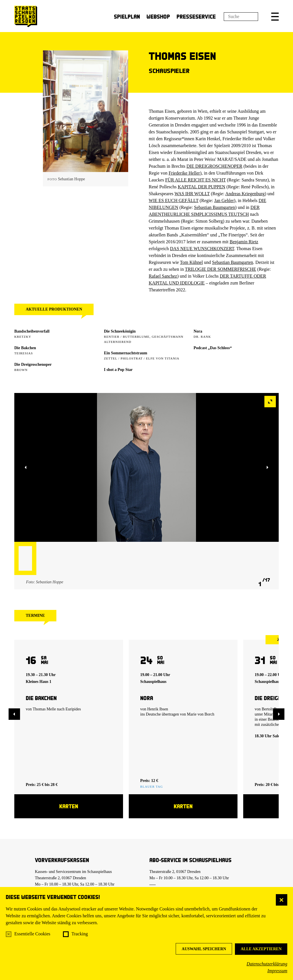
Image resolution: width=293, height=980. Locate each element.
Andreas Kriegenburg (245, 194)
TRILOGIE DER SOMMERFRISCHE (220, 269)
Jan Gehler (224, 200)
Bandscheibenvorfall (32, 331)
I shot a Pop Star (118, 370)
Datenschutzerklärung (267, 964)
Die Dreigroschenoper (33, 364)
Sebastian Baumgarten (215, 207)
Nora (198, 331)
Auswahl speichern (204, 949)
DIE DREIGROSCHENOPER (214, 166)
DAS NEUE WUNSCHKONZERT (202, 249)
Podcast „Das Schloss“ (213, 348)
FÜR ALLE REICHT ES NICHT (195, 180)
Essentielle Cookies (32, 934)
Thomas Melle (44, 709)
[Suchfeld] (241, 17)
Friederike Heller (184, 173)
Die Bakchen (25, 348)
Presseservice (196, 16)
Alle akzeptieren (261, 949)
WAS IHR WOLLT (192, 194)
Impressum (277, 971)
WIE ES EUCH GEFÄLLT (174, 200)
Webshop (158, 16)
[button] (275, 17)
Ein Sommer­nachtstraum (125, 353)
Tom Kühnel (191, 262)
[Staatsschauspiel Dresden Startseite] (26, 16)
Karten (69, 806)
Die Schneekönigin (120, 331)
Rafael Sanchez (163, 276)
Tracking (80, 934)
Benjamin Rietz (244, 242)
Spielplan (127, 16)
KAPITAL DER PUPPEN (201, 187)
